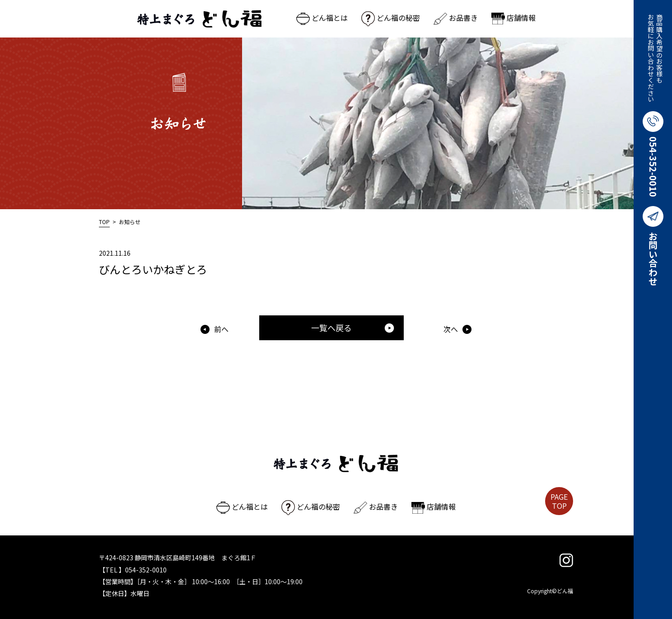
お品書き (456, 18)
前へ (221, 329)
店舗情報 (513, 18)
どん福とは (322, 18)
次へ (451, 329)
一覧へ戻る (353, 328)
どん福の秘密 (391, 18)
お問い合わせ (653, 246)
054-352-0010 (653, 154)
